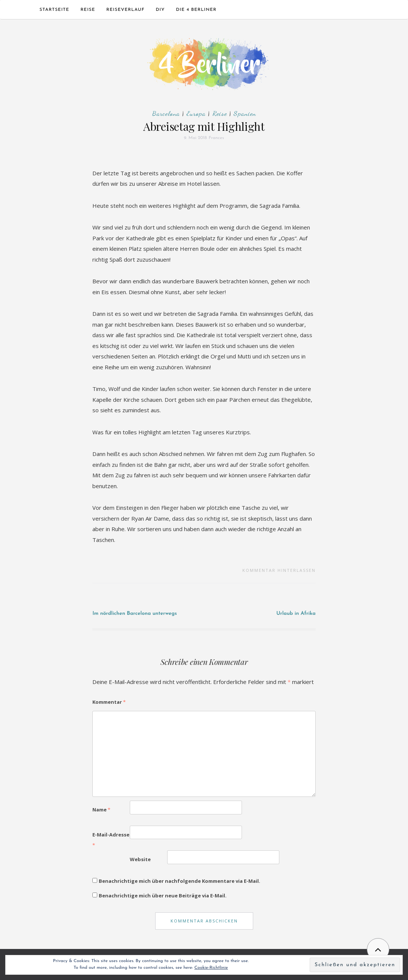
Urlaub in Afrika (296, 614)
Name (101, 810)
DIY (160, 10)
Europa (196, 113)
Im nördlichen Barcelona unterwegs (135, 614)
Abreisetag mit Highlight (204, 126)
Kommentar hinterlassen (279, 570)
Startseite (55, 10)
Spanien (245, 113)
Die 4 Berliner (196, 10)
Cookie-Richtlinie (211, 968)
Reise (88, 10)
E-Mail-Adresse (111, 840)
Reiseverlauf (125, 10)
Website (140, 859)
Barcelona (166, 113)
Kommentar (109, 702)
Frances (216, 138)
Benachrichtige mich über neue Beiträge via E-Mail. (163, 896)
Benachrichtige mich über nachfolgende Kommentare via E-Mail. (180, 881)
